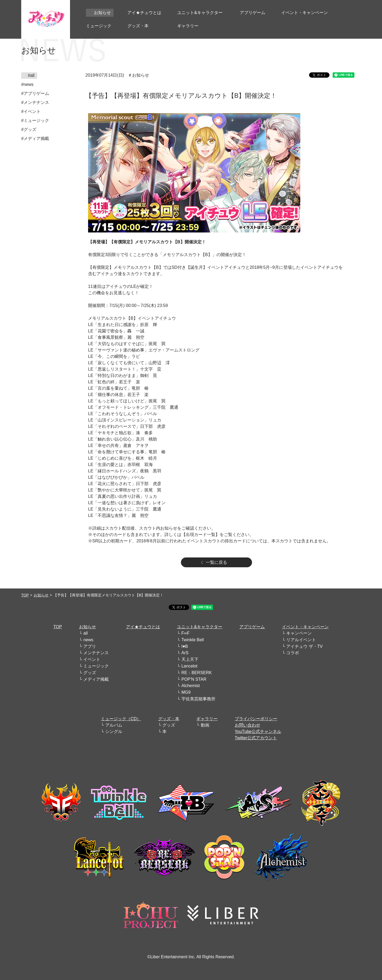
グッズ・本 (169, 719)
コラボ (293, 653)
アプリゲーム (252, 627)
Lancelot (190, 666)
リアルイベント (301, 640)
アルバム (114, 725)
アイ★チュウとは (143, 627)
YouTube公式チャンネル (258, 731)
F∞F (186, 633)
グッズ (90, 673)
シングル (114, 731)
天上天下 (190, 659)
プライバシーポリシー (256, 719)
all (85, 633)
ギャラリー (207, 719)
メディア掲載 (96, 679)
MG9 (186, 692)
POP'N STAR (194, 679)
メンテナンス (96, 653)
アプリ (90, 646)
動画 (205, 725)
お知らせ (41, 595)
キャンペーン (299, 633)
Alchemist (191, 686)
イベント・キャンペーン (305, 627)
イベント (92, 659)
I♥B (185, 646)
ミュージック (96, 666)
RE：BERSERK (197, 673)
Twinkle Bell (193, 640)
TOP (25, 595)
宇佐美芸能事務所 (198, 699)
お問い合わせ (248, 725)
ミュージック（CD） (121, 719)
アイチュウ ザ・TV (304, 646)
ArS (185, 653)
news (88, 640)
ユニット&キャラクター (200, 627)
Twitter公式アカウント (256, 738)
